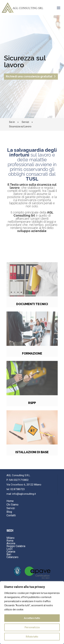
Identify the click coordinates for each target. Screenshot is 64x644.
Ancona (11, 543)
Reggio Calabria (16, 546)
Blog (9, 512)
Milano (10, 538)
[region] (32, 613)
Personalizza (32, 627)
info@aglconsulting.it (24, 494)
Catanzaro (12, 557)
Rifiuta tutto (32, 637)
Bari (9, 554)
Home (10, 501)
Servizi (11, 508)
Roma (10, 541)
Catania (11, 552)
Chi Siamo (12, 505)
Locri (9, 549)
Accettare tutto (32, 618)
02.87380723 (17, 489)
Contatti (11, 515)
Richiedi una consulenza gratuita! (29, 79)
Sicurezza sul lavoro (25, 63)
